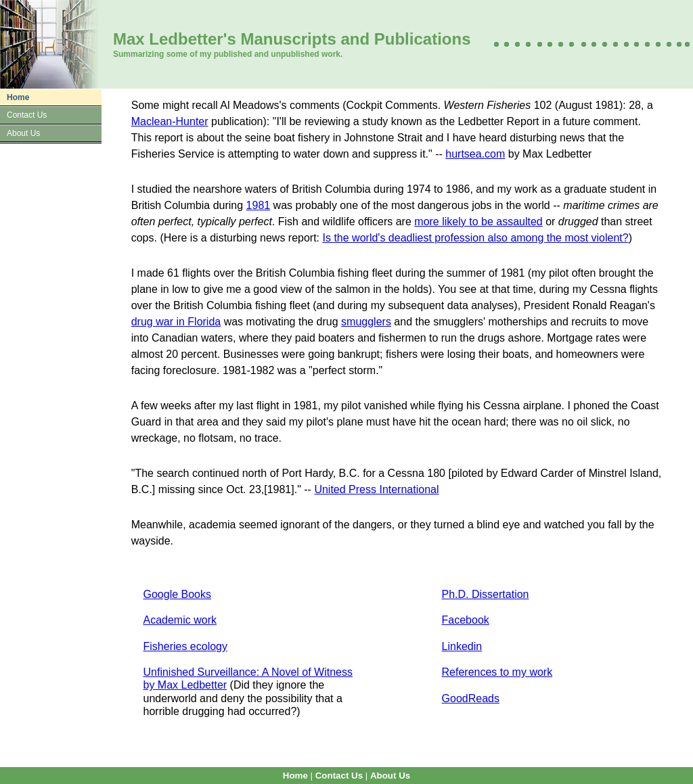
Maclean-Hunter (170, 121)
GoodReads (471, 698)
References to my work (497, 672)
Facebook (466, 620)
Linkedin (462, 646)
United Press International (376, 489)
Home (18, 97)
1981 (259, 205)
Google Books (178, 594)
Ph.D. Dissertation (486, 594)
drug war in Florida (176, 322)
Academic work (180, 620)
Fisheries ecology (186, 646)
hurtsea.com (475, 154)
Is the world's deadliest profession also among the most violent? (476, 238)
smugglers (366, 322)
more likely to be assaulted (478, 222)
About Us (23, 133)
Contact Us (27, 115)
